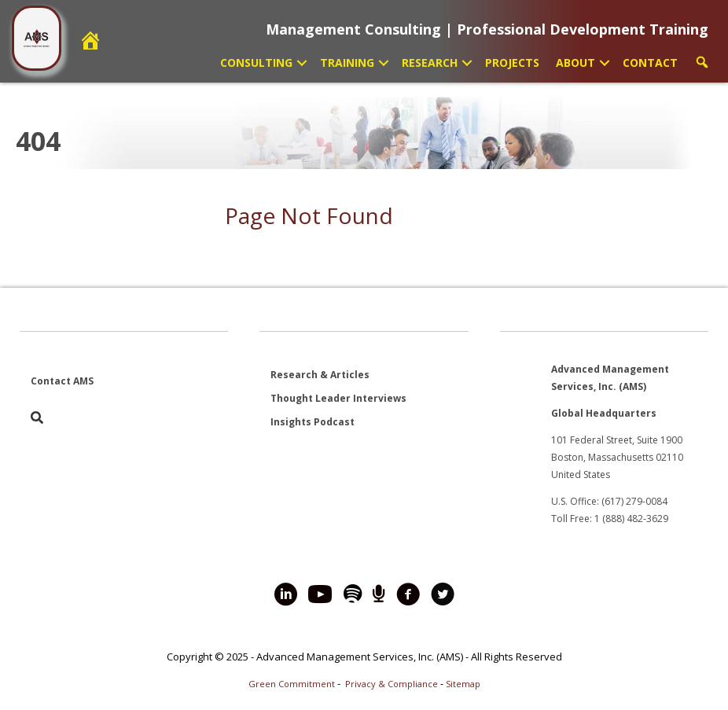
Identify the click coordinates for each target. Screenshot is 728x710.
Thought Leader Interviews (338, 398)
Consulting (256, 63)
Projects (512, 63)
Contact (650, 63)
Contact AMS (62, 381)
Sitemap (463, 684)
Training (347, 63)
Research (430, 63)
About (575, 63)
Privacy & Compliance (392, 684)
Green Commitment (292, 684)
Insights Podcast (313, 422)
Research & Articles (320, 375)
